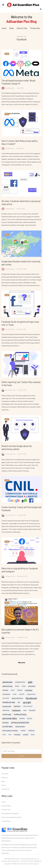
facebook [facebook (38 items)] (31, 702)
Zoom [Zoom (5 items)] (33, 738)
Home (4, 28)
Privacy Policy (6, 806)
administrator (11, 88)
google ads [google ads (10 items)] (7, 710)
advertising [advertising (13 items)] (7, 690)
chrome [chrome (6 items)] (20, 694)
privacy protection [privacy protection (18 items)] (20, 726)
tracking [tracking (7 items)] (31, 734)
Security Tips (22, 28)
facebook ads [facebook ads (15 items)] (9, 706)
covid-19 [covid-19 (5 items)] (22, 698)
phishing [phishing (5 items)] (22, 722)
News (12, 28)
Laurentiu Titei (11, 397)
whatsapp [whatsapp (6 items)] (17, 738)
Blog (3, 781)
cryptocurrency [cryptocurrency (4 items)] (31, 698)
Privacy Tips (35, 28)
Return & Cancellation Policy (11, 817)
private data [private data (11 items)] (7, 730)
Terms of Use (6, 810)
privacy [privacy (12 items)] (6, 726)
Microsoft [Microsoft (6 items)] (32, 714)
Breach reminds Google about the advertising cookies (17, 455)
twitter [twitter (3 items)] (4, 738)
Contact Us (5, 789)
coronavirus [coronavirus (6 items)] (6, 698)
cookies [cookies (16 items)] (29, 694)
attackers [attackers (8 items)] (32, 690)
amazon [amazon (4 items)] (17, 690)
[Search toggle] (40, 9)
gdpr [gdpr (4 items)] (19, 706)
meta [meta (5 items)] (25, 714)
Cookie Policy (6, 821)
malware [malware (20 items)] (16, 714)
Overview (5, 774)
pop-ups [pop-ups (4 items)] (30, 722)
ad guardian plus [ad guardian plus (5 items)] (20, 686)
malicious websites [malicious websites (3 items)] (28, 710)
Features (5, 777)
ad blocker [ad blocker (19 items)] (8, 686)
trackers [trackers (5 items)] (23, 734)
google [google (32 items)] (27, 706)
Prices (4, 785)
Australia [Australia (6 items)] (5, 694)
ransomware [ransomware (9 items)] (20, 730)
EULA (3, 802)
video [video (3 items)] (10, 738)
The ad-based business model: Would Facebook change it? (18, 82)
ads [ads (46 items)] (30, 686)
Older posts (22, 663)
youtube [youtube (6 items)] (26, 738)
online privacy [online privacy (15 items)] (20, 718)
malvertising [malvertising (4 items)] (6, 714)
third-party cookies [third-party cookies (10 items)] (10, 734)
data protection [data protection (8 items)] (17, 702)
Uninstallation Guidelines (10, 813)
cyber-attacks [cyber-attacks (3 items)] (6, 702)
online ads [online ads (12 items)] (7, 718)
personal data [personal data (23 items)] (10, 722)
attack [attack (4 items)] (24, 690)
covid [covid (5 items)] (15, 698)
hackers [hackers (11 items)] (17, 710)
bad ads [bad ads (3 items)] (13, 694)
